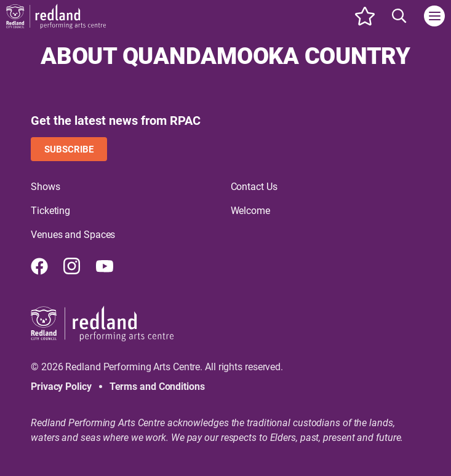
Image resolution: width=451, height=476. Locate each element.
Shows (46, 187)
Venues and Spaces (73, 235)
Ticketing (50, 211)
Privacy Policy (61, 387)
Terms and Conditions (157, 387)
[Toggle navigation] (434, 16)
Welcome (250, 211)
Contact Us (254, 187)
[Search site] (399, 16)
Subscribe (69, 149)
